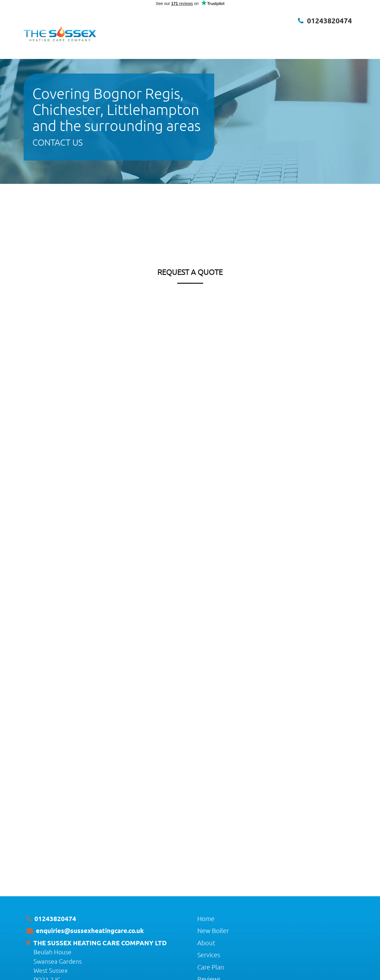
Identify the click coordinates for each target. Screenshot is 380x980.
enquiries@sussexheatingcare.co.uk (90, 931)
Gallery (288, 32)
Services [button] (219, 32)
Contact (346, 32)
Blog (305, 32)
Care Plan (244, 32)
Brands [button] (324, 32)
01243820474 (330, 21)
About (198, 32)
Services (209, 955)
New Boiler (175, 32)
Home (153, 32)
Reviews (267, 32)
